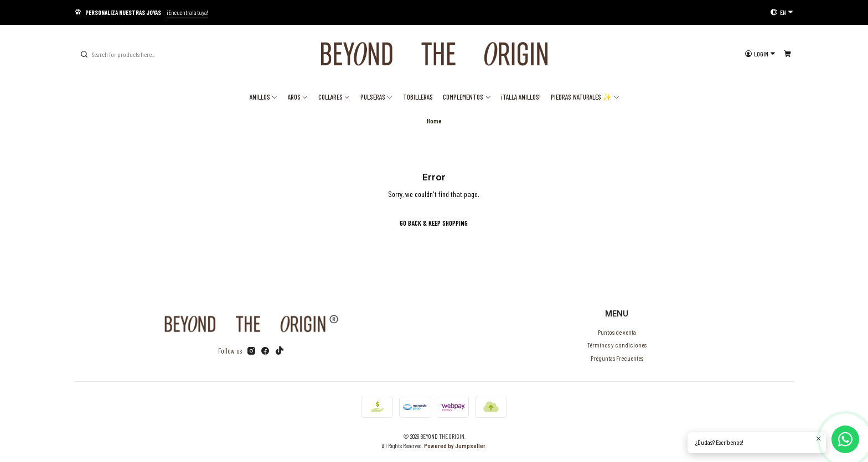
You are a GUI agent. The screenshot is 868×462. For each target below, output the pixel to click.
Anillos (264, 97)
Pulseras (377, 97)
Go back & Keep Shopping (434, 223)
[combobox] (136, 54)
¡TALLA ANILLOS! (521, 97)
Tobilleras (418, 97)
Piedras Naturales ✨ (585, 97)
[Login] (760, 54)
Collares (334, 97)
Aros (298, 97)
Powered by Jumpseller (455, 446)
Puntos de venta (617, 332)
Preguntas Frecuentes (617, 358)
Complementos (467, 97)
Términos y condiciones (617, 345)
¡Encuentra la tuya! (187, 12)
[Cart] (787, 54)
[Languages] (782, 12)
